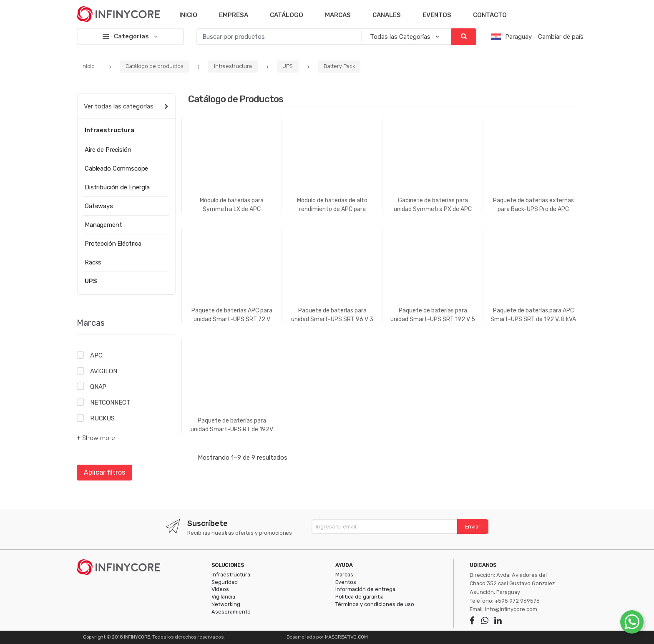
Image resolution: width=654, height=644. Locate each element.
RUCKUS (102, 418)
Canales (387, 15)
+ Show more (96, 438)
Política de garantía (360, 597)
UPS (288, 66)
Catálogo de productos (155, 66)
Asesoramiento (231, 612)
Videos (220, 589)
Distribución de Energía (117, 187)
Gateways (99, 206)
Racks (93, 262)
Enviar (473, 527)
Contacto (490, 15)
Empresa (234, 15)
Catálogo (287, 15)
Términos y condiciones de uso (375, 604)
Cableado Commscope (116, 169)
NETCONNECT (110, 402)
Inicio (188, 15)
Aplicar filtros (104, 472)
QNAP (98, 387)
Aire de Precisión (108, 150)
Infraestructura (233, 66)
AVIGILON (104, 371)
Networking (226, 604)
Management (103, 225)
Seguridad (225, 582)
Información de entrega (365, 589)
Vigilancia (223, 597)
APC (96, 355)
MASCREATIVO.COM (346, 637)
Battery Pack (339, 66)
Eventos (437, 15)
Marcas (338, 15)
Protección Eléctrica (113, 244)
